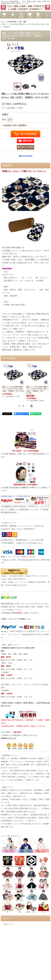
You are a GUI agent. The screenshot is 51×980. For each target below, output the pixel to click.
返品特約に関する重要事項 (14, 125)
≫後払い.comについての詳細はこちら (16, 619)
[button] (3, 7)
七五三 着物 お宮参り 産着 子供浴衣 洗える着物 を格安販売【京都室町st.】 (26, 8)
